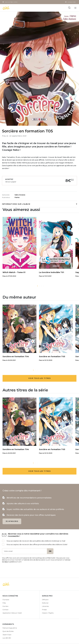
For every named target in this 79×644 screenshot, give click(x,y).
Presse (44, 610)
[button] (37, 286)
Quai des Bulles (8, 631)
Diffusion (45, 600)
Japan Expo (7, 635)
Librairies (45, 606)
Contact (5, 610)
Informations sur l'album (39, 204)
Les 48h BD (7, 638)
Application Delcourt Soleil (12, 613)
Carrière (5, 606)
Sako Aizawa (20, 195)
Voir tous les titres (39, 378)
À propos (6, 600)
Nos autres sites (11, 2)
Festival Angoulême (10, 628)
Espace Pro (72, 2)
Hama (17, 197)
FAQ (4, 603)
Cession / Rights (48, 613)
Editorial (45, 603)
